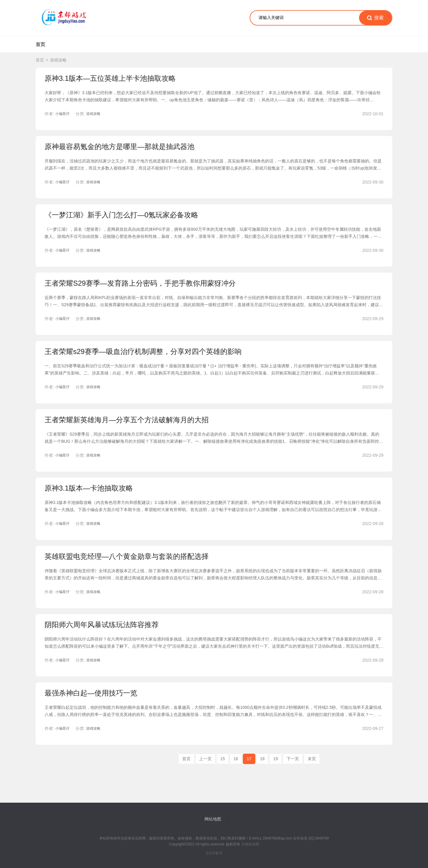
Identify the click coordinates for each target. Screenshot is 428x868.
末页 (312, 759)
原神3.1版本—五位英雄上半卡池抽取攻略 (110, 78)
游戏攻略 (58, 60)
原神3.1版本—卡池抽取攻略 (89, 488)
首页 (40, 44)
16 (236, 759)
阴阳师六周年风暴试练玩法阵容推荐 (102, 625)
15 (223, 759)
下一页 (293, 759)
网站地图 (213, 819)
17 (249, 759)
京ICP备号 (214, 853)
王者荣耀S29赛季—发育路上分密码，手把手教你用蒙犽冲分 (140, 283)
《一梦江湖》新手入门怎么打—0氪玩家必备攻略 (121, 215)
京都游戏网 (250, 844)
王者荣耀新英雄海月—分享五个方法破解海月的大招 (127, 420)
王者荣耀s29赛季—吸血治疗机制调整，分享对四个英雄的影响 (143, 351)
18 (262, 759)
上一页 (205, 759)
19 (276, 759)
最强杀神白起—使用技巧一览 (91, 693)
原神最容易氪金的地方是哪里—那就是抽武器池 (119, 147)
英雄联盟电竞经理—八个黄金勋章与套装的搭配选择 (127, 556)
